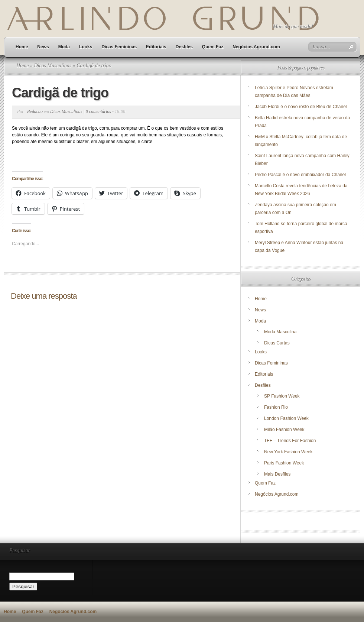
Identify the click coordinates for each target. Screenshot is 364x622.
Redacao (35, 111)
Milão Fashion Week (284, 430)
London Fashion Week (286, 418)
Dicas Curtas (277, 343)
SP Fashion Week (282, 396)
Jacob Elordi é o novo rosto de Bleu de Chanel (301, 107)
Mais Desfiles (277, 474)
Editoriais (156, 47)
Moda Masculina (280, 332)
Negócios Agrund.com (256, 47)
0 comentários (98, 111)
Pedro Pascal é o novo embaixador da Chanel (301, 175)
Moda (64, 47)
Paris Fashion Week (284, 463)
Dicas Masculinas (53, 66)
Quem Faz (213, 47)
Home (22, 47)
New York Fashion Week (288, 452)
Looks (86, 47)
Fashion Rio (276, 407)
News (43, 47)
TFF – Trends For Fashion (290, 441)
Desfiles (184, 47)
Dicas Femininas (119, 47)
